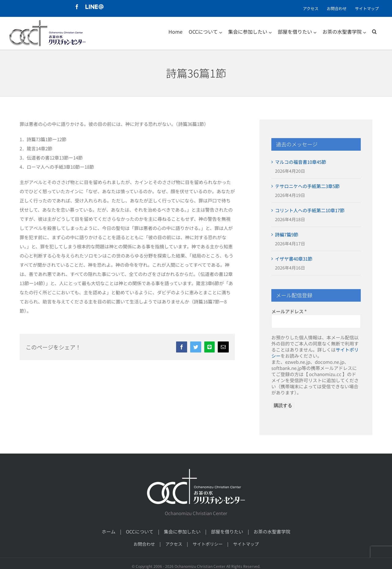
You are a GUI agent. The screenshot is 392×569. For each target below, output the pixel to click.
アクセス (174, 544)
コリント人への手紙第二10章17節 (310, 210)
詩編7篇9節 (287, 234)
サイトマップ (246, 544)
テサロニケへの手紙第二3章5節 (307, 186)
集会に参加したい (182, 531)
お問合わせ (144, 544)
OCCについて (140, 531)
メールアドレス (289, 311)
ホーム (109, 531)
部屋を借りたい (227, 531)
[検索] (374, 32)
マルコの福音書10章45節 (301, 162)
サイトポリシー (208, 544)
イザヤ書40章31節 (294, 259)
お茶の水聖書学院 (272, 531)
